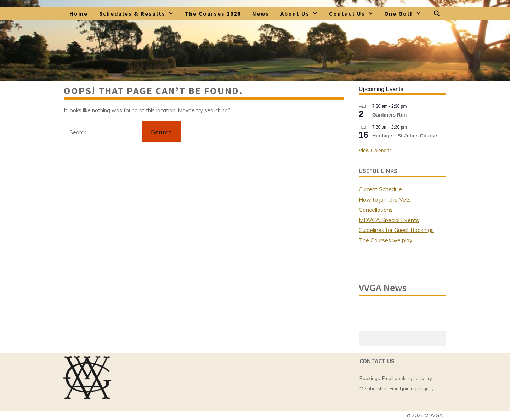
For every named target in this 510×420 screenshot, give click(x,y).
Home (79, 13)
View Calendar (375, 151)
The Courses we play (386, 240)
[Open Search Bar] (437, 14)
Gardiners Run (389, 115)
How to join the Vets (385, 199)
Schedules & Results (139, 14)
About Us (302, 14)
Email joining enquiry (412, 388)
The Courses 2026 (213, 13)
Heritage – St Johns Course (405, 136)
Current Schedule (380, 189)
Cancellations (376, 210)
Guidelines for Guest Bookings (396, 230)
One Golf (406, 14)
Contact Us (354, 14)
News (261, 13)
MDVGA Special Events (389, 220)
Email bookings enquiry (407, 378)
